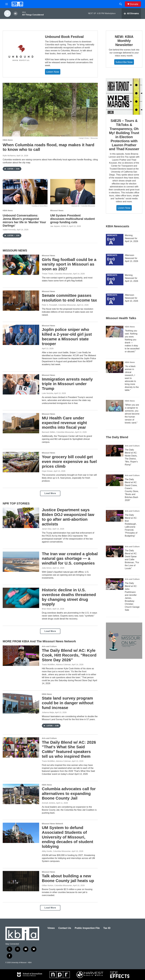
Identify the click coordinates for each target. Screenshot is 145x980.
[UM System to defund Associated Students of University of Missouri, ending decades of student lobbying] (21, 833)
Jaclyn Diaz (47, 529)
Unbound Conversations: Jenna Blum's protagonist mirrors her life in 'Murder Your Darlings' (24, 221)
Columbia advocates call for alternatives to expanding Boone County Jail (69, 794)
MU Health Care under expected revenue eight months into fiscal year (64, 423)
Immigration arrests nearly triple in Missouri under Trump (67, 384)
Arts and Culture (49, 646)
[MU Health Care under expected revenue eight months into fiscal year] (21, 423)
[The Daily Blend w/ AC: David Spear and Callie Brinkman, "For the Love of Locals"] (115, 551)
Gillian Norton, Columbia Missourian (57, 885)
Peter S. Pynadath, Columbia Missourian (59, 305)
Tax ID (107, 928)
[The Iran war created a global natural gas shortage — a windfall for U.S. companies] (21, 562)
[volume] (16, 14)
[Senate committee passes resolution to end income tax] (21, 301)
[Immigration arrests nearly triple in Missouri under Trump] (21, 384)
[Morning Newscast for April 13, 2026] (115, 279)
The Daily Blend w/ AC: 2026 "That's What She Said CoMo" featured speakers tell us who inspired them (69, 749)
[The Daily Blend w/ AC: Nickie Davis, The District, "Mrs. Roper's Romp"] (115, 451)
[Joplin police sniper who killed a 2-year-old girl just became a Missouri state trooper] (21, 335)
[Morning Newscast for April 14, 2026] (115, 240)
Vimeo (51, 928)
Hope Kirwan (47, 471)
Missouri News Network (52, 824)
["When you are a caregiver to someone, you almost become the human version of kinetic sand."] (115, 406)
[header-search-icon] (121, 4)
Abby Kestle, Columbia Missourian (56, 851)
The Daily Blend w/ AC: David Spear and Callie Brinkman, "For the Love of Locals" (132, 559)
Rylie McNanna (9, 156)
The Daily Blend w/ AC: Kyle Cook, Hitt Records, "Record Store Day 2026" (69, 655)
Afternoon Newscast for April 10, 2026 (131, 298)
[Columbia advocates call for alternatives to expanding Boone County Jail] (21, 794)
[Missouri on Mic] (124, 641)
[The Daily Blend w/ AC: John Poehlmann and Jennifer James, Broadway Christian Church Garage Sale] (115, 584)
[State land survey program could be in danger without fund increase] (21, 703)
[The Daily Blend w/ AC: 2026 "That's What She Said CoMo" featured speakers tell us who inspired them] (21, 747)
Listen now (53, 72)
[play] (7, 14)
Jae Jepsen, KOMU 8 (59, 226)
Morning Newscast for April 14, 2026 (131, 238)
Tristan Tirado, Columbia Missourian (57, 274)
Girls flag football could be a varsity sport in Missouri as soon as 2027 (69, 264)
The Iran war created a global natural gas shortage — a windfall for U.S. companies (70, 559)
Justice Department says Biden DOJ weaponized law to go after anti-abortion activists (68, 517)
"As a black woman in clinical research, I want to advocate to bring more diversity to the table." (132, 378)
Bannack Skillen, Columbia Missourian (58, 432)
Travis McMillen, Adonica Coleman (56, 665)
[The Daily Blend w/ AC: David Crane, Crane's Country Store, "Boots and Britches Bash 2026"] (115, 480)
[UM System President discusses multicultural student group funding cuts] (73, 192)
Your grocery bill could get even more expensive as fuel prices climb (69, 462)
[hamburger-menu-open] (7, 4)
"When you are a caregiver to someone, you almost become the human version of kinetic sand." (132, 414)
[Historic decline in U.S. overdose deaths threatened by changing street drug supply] (21, 598)
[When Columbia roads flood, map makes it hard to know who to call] (50, 110)
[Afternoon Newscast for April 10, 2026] (115, 299)
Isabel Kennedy (9, 230)
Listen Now (124, 208)
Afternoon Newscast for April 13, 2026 (131, 258)
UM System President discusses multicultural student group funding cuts (72, 219)
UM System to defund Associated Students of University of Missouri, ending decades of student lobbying (68, 837)
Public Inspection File (87, 928)
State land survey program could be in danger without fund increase (68, 703)
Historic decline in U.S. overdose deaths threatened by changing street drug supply (69, 597)
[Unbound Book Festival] (21, 54)
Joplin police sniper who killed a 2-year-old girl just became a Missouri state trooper (67, 337)
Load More (50, 493)
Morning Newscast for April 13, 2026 (131, 278)
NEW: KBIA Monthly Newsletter (124, 41)
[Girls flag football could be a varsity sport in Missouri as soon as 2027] (21, 265)
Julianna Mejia (48, 712)
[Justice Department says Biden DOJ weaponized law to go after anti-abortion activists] (21, 518)
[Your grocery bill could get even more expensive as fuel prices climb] (21, 462)
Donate (134, 4)
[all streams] (131, 14)
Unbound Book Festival (64, 37)
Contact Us (65, 928)
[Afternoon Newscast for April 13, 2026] (115, 260)
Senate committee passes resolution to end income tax (69, 298)
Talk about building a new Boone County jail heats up (68, 878)
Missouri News (57, 211)
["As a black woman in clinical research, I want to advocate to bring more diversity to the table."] (115, 367)
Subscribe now (124, 62)
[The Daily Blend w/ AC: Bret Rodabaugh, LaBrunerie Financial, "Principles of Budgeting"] (115, 516)
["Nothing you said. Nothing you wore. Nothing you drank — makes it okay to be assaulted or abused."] (115, 332)
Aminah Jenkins (49, 803)
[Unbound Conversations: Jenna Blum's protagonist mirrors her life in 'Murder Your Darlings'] (25, 192)
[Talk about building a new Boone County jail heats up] (21, 881)
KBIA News (8, 140)
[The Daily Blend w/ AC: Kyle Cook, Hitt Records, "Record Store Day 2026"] (21, 656)
